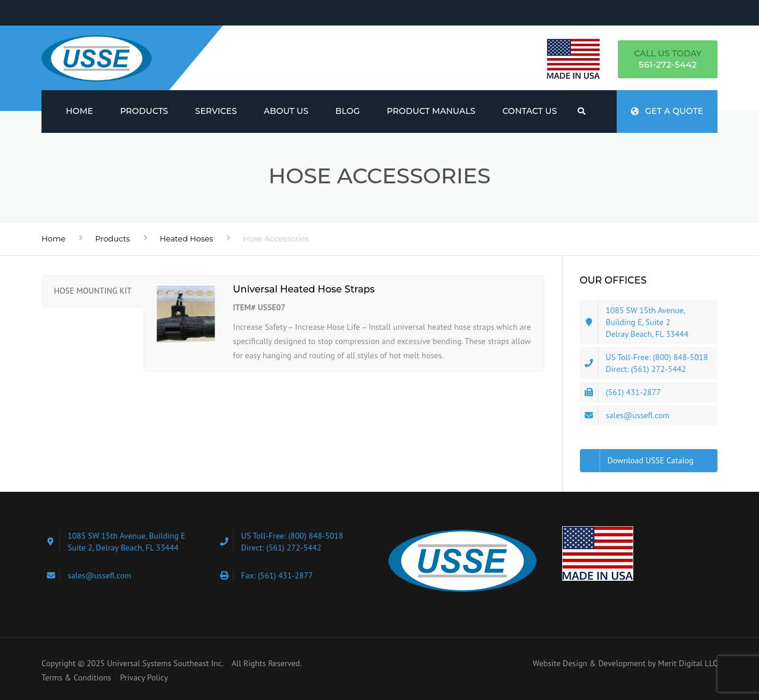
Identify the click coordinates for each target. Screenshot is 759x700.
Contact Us (530, 111)
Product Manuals (431, 111)
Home (79, 111)
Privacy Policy (144, 677)
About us (286, 111)
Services (216, 111)
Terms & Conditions (76, 677)
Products (144, 111)
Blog (348, 111)
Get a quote (667, 111)
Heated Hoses (186, 238)
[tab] (93, 291)
